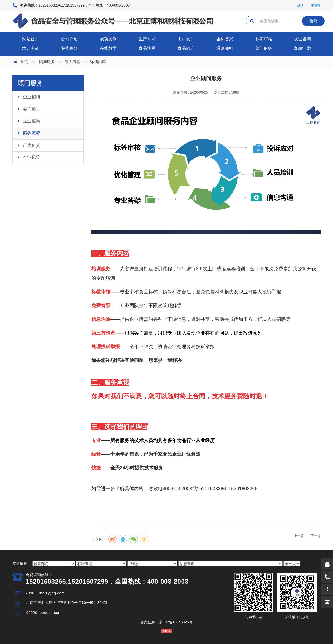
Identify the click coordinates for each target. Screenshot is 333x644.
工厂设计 (186, 39)
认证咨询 (302, 39)
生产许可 (147, 39)
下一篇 (315, 536)
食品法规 (147, 48)
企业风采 (32, 157)
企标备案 (225, 39)
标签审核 (264, 39)
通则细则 (225, 48)
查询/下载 (302, 48)
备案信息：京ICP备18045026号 (166, 622)
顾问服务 (264, 48)
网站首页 (31, 39)
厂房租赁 (32, 145)
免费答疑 (69, 48)
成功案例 (108, 39)
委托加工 (32, 109)
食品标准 (186, 48)
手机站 (316, 5)
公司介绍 (69, 39)
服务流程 (72, 62)
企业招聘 (32, 97)
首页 (24, 62)
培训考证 (31, 48)
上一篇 (299, 536)
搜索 (313, 21)
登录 (300, 5)
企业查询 (32, 121)
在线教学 (108, 48)
